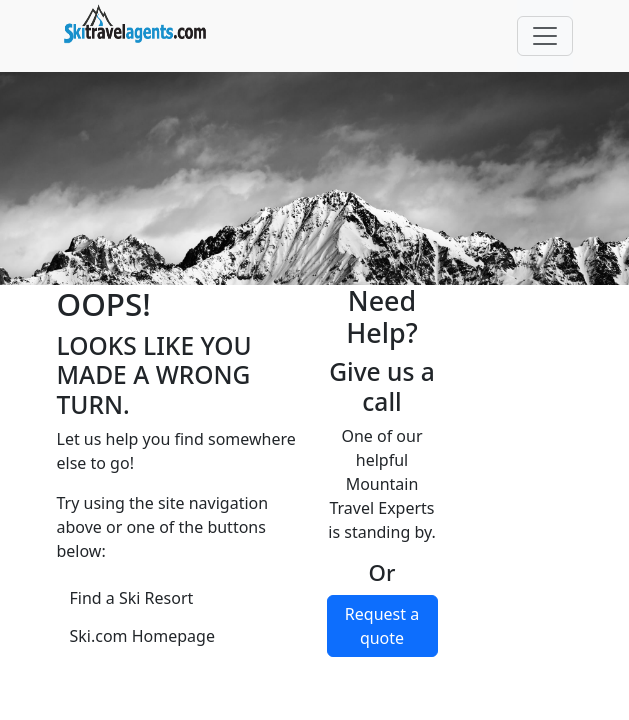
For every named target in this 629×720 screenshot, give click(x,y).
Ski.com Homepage (142, 636)
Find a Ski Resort (132, 598)
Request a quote (382, 626)
